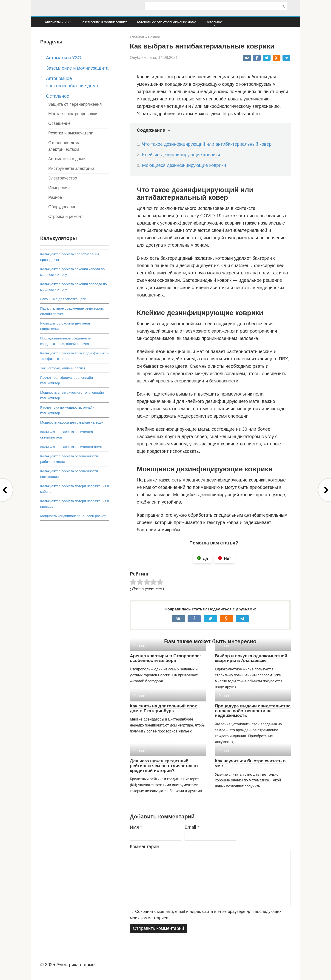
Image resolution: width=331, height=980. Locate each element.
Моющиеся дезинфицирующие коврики (184, 165)
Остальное (214, 22)
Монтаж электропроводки (73, 114)
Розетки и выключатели (71, 133)
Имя (136, 827)
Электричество (63, 178)
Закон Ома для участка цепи (63, 299)
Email (192, 827)
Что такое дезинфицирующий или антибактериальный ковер (207, 144)
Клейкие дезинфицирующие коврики (181, 155)
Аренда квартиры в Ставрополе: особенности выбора (165, 658)
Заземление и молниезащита (104, 22)
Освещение (59, 123)
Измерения (59, 188)
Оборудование (62, 207)
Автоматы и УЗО (58, 22)
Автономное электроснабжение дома (166, 22)
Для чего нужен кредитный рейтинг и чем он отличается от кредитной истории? (164, 766)
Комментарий (144, 846)
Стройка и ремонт (66, 217)
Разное (55, 197)
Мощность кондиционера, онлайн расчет (73, 516)
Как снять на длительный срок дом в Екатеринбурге (163, 708)
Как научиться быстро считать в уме (250, 763)
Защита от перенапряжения (75, 104)
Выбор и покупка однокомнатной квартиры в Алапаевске (251, 658)
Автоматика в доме (67, 159)
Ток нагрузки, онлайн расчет (63, 368)
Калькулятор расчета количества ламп (71, 447)
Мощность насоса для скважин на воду (72, 422)
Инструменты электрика (71, 168)
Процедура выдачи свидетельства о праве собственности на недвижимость (253, 711)
